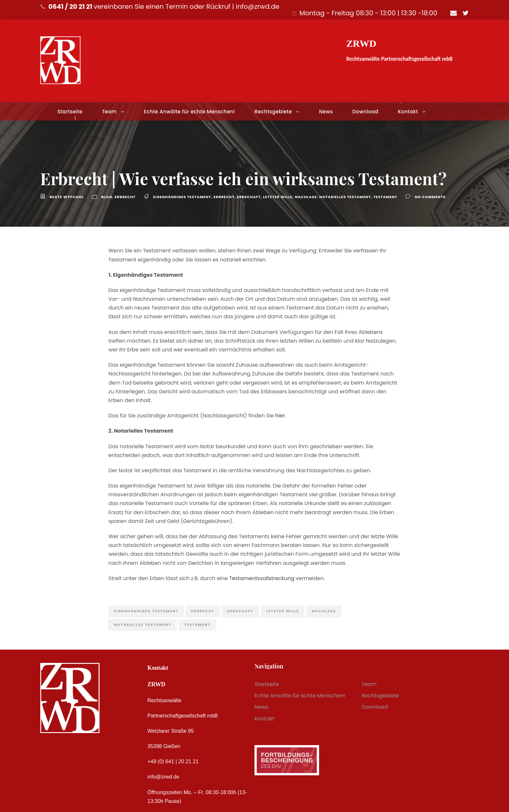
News (326, 112)
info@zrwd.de (163, 777)
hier (280, 416)
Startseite (70, 112)
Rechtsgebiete (273, 112)
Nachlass (306, 197)
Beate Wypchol (67, 197)
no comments (430, 197)
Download (365, 112)
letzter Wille (278, 197)
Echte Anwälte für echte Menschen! (189, 112)
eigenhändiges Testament (182, 197)
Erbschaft (249, 197)
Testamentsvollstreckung (262, 578)
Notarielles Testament (345, 197)
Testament (385, 197)
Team (109, 112)
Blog (107, 197)
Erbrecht (125, 197)
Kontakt (408, 112)
